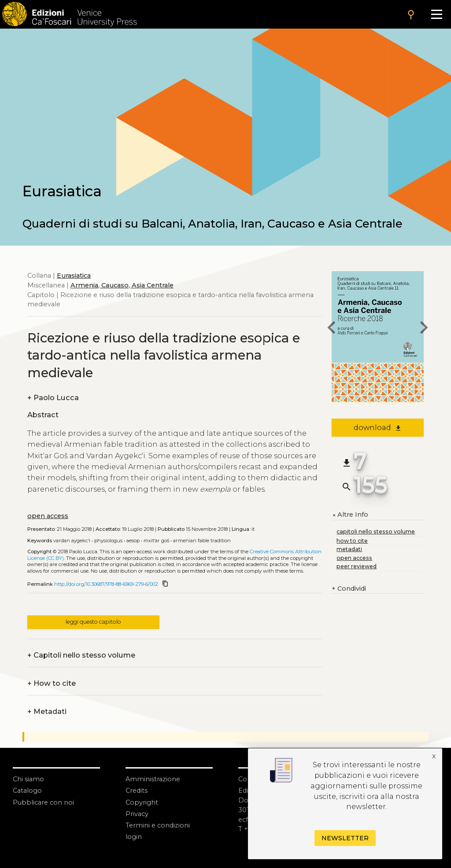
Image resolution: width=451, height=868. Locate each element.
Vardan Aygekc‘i (72, 541)
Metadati (47, 712)
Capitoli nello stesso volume (81, 655)
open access (48, 516)
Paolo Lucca (53, 398)
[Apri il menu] (436, 14)
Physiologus (108, 541)
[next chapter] (424, 329)
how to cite (352, 541)
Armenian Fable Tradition (202, 541)
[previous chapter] (332, 329)
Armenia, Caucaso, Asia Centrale (122, 285)
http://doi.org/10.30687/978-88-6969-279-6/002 (106, 584)
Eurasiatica (74, 276)
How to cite (52, 684)
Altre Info (350, 515)
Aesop (133, 541)
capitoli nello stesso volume (376, 531)
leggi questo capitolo (93, 622)
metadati (349, 549)
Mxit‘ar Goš (156, 541)
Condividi (349, 589)
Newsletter (345, 838)
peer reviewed (357, 566)
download (378, 427)
